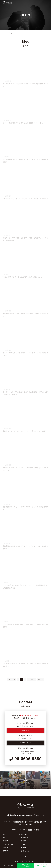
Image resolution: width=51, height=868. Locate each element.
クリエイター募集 (8, 844)
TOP (4, 33)
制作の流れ (25, 837)
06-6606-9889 (25, 759)
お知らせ (5, 848)
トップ (5, 834)
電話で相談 (8, 865)
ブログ (23, 844)
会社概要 (24, 848)
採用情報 (24, 841)
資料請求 (5, 851)
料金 (4, 837)
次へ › (33, 680)
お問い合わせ (25, 851)
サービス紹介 (23, 834)
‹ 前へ (10, 680)
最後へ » (40, 680)
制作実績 (5, 841)
